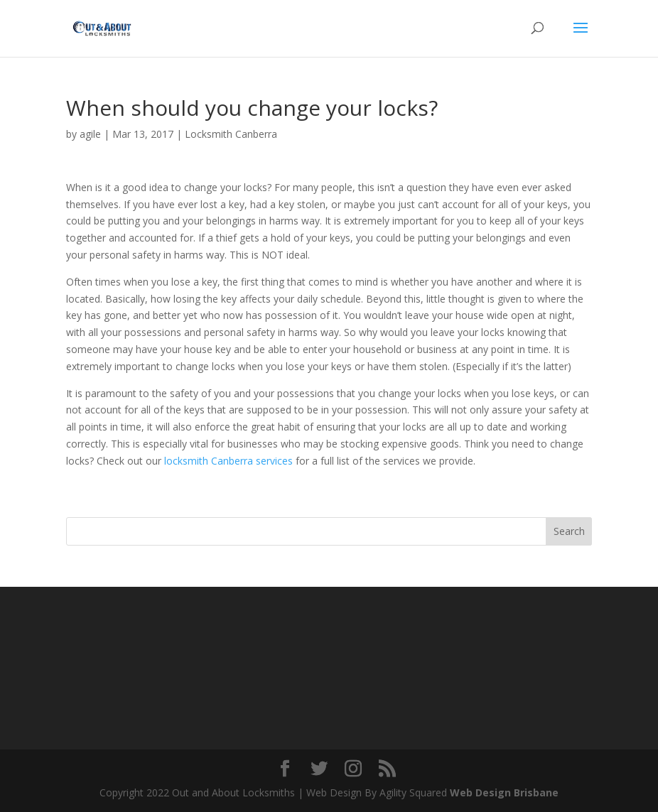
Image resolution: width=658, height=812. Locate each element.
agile (90, 134)
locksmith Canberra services (227, 461)
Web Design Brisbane (504, 792)
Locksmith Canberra (231, 134)
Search (569, 531)
